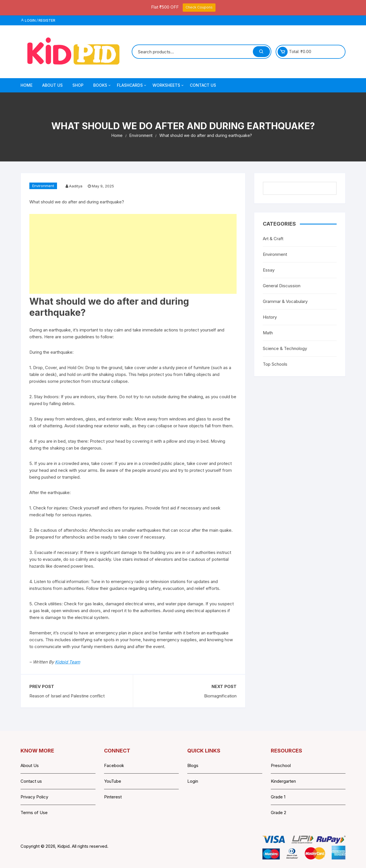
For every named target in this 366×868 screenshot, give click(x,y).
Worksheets (168, 85)
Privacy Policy (34, 797)
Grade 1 (278, 797)
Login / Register (38, 20)
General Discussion (282, 286)
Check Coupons (199, 7)
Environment (43, 186)
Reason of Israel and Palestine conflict (67, 696)
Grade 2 (278, 813)
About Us (52, 85)
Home (27, 85)
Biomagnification (220, 696)
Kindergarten (283, 781)
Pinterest (113, 797)
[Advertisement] (133, 254)
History (270, 317)
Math (268, 333)
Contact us (31, 781)
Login (193, 781)
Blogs (193, 765)
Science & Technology (285, 348)
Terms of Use (34, 813)
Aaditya (76, 186)
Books (102, 85)
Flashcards (132, 85)
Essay (269, 270)
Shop (78, 85)
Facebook (114, 765)
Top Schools (275, 364)
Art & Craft (273, 239)
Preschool (281, 765)
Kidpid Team (68, 662)
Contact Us (203, 85)
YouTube (113, 781)
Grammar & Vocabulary (285, 301)
